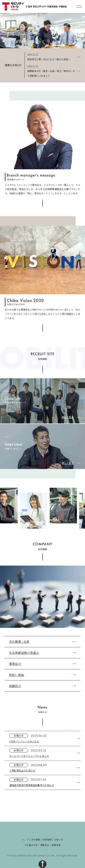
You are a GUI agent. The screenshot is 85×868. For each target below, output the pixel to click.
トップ (25, 840)
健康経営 (56, 845)
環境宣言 (45, 845)
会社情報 (36, 840)
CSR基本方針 (31, 845)
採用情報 (47, 840)
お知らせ (58, 840)
